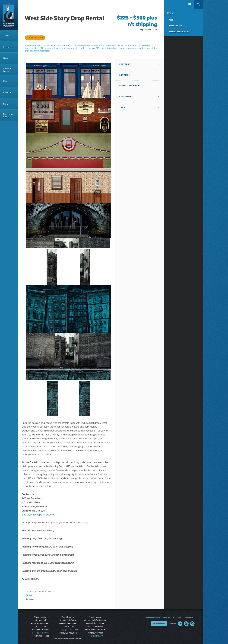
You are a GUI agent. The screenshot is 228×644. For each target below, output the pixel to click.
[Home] (9, 15)
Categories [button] (126, 97)
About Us (7, 92)
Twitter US (186, 624)
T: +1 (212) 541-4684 (40, 633)
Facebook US (180, 624)
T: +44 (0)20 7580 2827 (68, 630)
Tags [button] (122, 107)
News (6, 104)
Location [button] (125, 75)
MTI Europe (176, 26)
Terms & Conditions (154, 617)
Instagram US (192, 624)
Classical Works (7, 70)
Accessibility (189, 617)
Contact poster (34, 38)
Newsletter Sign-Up (8, 115)
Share (31, 599)
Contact (179, 617)
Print (31, 596)
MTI (171, 20)
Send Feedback (159, 624)
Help (5, 81)
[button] (189, 4)
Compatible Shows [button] (130, 86)
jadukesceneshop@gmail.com (38, 515)
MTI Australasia (179, 31)
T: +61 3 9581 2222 (95, 636)
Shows (6, 35)
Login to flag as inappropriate (43, 592)
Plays (5, 58)
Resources (8, 47)
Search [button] (198, 4)
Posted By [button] (125, 64)
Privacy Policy (168, 617)
